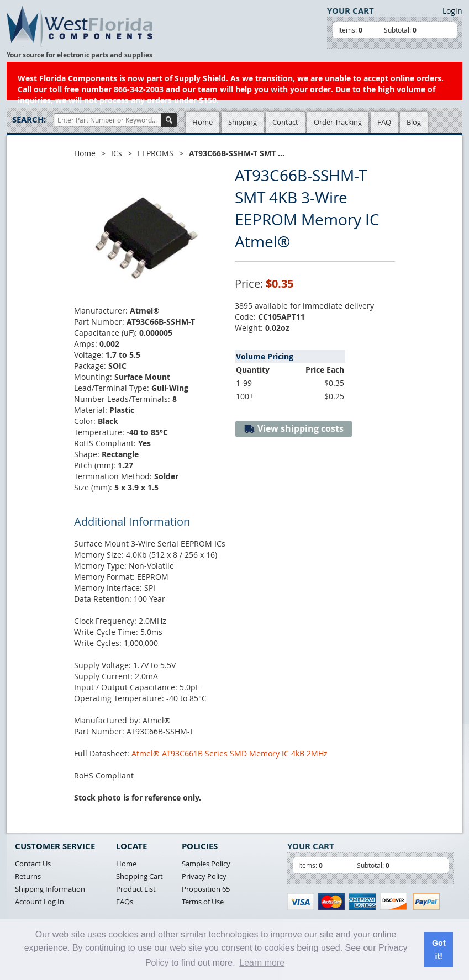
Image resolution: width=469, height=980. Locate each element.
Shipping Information (50, 889)
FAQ (384, 122)
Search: (29, 120)
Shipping (243, 122)
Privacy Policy (204, 876)
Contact (285, 122)
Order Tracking (338, 122)
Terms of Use (203, 902)
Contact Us (33, 864)
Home (202, 122)
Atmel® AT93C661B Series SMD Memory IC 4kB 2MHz (230, 753)
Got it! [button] (439, 950)
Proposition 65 (206, 889)
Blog (414, 122)
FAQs (125, 902)
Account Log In (39, 902)
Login (452, 11)
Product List (136, 889)
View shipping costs (294, 429)
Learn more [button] (262, 963)
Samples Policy (206, 864)
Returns (28, 876)
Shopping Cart (139, 876)
